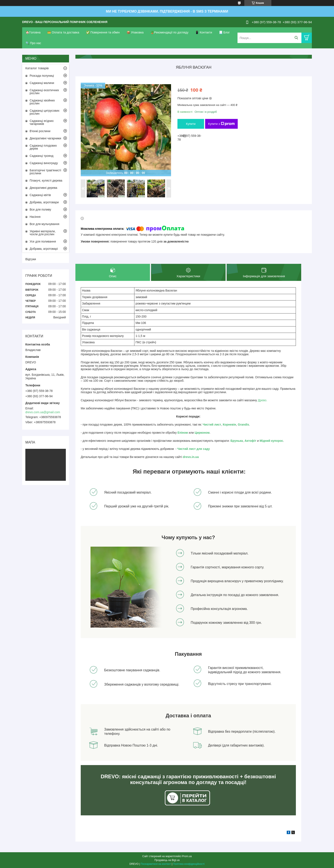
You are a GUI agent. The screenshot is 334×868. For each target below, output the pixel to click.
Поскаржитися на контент (156, 864)
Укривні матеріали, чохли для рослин (43, 233)
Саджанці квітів (40, 195)
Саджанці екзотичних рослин (44, 92)
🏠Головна (33, 32)
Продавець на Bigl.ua (167, 860)
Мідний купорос (271, 441)
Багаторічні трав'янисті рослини (45, 172)
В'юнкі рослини (40, 131)
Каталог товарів (37, 68)
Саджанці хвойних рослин (42, 102)
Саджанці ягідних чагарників (42, 122)
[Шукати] (296, 38)
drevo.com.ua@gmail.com (43, 412)
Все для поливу (40, 209)
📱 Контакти (204, 32)
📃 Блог (224, 32)
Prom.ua (187, 856)
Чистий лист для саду (194, 449)
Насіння (35, 217)
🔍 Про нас (33, 43)
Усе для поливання (43, 241)
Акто (248, 441)
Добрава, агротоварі (44, 249)
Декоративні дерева (43, 188)
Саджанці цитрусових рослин (45, 112)
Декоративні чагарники (45, 138)
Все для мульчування (44, 224)
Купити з (221, 124)
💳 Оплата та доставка (63, 32)
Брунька (237, 441)
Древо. (262, 400)
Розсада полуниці (42, 76)
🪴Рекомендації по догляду (169, 32)
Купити (191, 124)
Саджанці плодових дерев (43, 147)
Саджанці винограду (44, 163)
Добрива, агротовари (44, 202)
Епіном (183, 433)
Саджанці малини (42, 83)
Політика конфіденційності (189, 864)
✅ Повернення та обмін (103, 32)
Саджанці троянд (42, 156)
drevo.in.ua (191, 457)
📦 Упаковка (135, 32)
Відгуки (31, 259)
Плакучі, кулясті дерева (46, 181)
